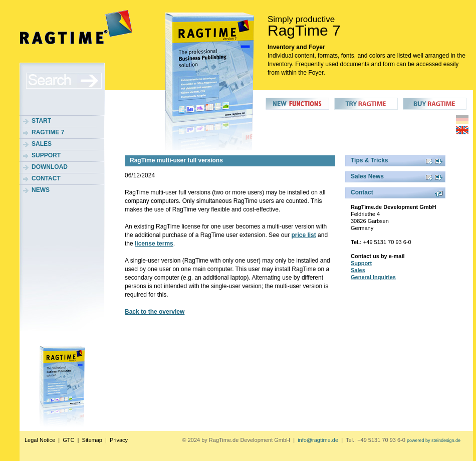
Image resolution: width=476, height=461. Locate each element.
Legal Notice (40, 440)
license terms (154, 244)
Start (41, 121)
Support (46, 155)
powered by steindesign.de (434, 440)
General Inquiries (373, 277)
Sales (42, 144)
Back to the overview (155, 312)
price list (303, 235)
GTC (68, 440)
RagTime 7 (48, 132)
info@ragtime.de (318, 440)
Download (50, 167)
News (41, 190)
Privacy (119, 440)
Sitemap (92, 440)
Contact (46, 178)
